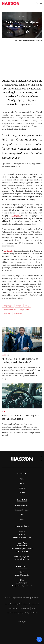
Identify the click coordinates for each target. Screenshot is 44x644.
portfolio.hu (9, 251)
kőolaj (27, 306)
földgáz (19, 306)
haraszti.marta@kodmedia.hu (22, 549)
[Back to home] (11, 4)
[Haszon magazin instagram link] (41, 457)
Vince (22, 519)
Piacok (22, 488)
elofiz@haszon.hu (22, 559)
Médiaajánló (13, 608)
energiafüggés (8, 306)
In (22, 514)
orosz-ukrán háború (10, 310)
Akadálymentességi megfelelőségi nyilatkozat (22, 613)
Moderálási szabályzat (13, 604)
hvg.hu (16, 216)
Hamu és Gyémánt (22, 510)
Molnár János (22, 32)
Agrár (22, 479)
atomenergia (18, 314)
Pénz (22, 483)
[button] (37, 3)
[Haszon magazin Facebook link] (41, 461)
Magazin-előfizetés (22, 505)
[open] (39, 639)
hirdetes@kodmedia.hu (22, 537)
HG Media (35, 598)
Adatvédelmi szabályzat (31, 604)
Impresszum (25, 608)
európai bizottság (25, 310)
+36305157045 (22, 551)
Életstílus (22, 492)
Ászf (33, 608)
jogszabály (7, 314)
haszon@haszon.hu (22, 575)
